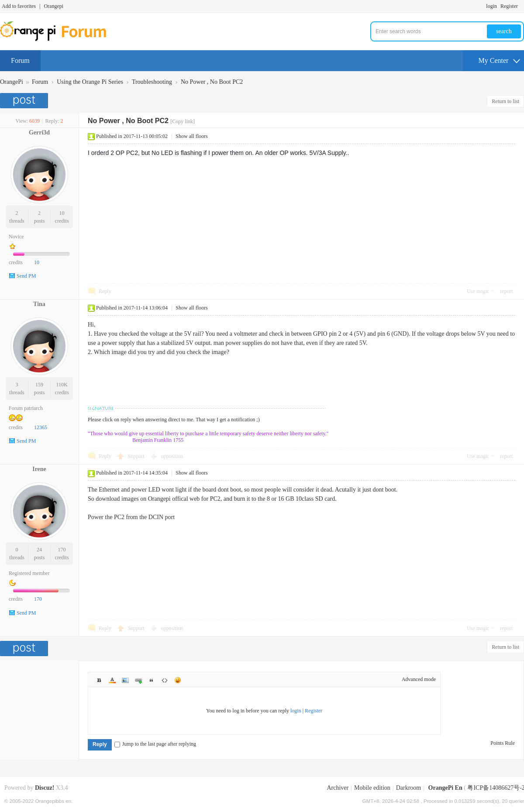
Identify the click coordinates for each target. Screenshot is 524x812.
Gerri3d (39, 132)
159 (39, 385)
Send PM (26, 276)
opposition (172, 456)
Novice (16, 237)
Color (112, 680)
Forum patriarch (26, 408)
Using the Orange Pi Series (90, 82)
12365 (41, 427)
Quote (152, 680)
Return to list (505, 101)
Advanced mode (419, 679)
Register (509, 6)
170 (62, 550)
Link (138, 680)
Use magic (478, 291)
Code (165, 680)
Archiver (338, 788)
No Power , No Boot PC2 (212, 82)
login (491, 6)
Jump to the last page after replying (155, 744)
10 (62, 213)
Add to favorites (19, 6)
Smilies (178, 680)
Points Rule (503, 743)
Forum (20, 60)
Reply (105, 291)
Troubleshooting (152, 82)
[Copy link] (183, 121)
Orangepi (53, 6)
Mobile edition (372, 788)
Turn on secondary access (522, 6)
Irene (39, 469)
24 (39, 550)
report (506, 291)
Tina (39, 304)
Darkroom (409, 788)
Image (125, 680)
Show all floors (191, 136)
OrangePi (12, 82)
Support (137, 456)
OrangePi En (445, 788)
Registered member (29, 573)
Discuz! (45, 788)
